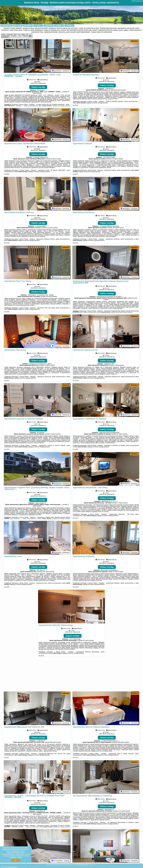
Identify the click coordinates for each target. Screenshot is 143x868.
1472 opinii (121, 811)
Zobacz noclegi (38, 87)
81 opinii (53, 159)
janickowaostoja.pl (137, 1)
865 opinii (53, 742)
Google (5, 849)
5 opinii (116, 365)
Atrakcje (59, 26)
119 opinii (115, 159)
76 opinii (53, 434)
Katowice (66, 41)
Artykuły (69, 26)
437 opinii (85, 640)
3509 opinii (117, 90)
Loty (38, 26)
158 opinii (115, 228)
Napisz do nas (93, 865)
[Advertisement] (71, 675)
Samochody (49, 26)
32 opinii (116, 572)
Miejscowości (28, 26)
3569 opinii (120, 742)
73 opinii (120, 503)
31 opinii (47, 365)
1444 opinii (45, 572)
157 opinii (119, 434)
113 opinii (49, 228)
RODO (20, 857)
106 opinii (49, 296)
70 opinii (135, 298)
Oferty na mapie (17, 26)
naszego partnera (103, 103)
